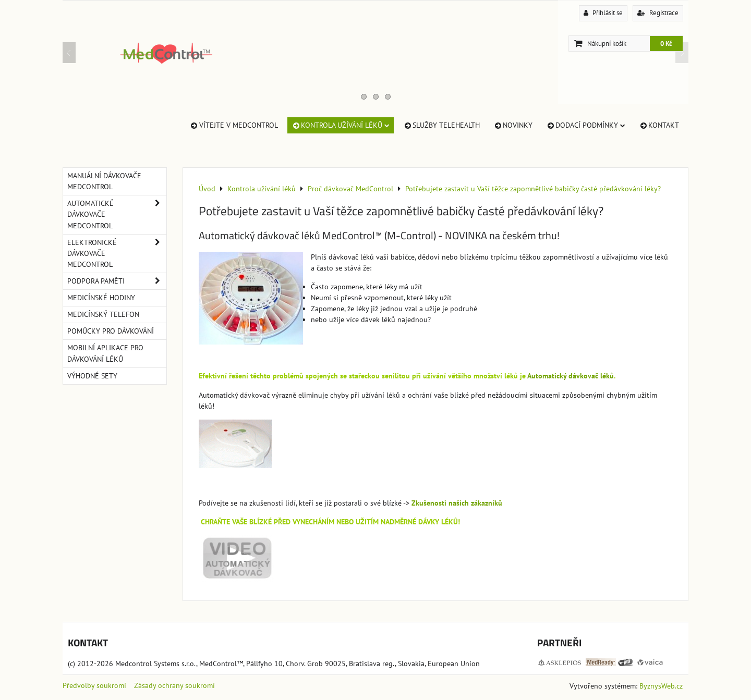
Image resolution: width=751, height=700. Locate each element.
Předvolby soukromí (94, 685)
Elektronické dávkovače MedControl (117, 254)
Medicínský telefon (103, 314)
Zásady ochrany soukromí (174, 685)
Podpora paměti (117, 281)
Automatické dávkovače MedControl (117, 214)
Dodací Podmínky (586, 125)
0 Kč (666, 44)
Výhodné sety (92, 376)
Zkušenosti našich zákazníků (457, 503)
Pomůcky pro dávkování (111, 331)
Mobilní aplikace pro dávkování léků (105, 353)
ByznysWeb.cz (661, 686)
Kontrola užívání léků (341, 125)
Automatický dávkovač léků (571, 376)
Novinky (513, 125)
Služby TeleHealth (441, 125)
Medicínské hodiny (101, 298)
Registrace (658, 13)
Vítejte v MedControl (233, 125)
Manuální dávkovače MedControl (104, 181)
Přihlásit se (603, 13)
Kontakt (659, 125)
